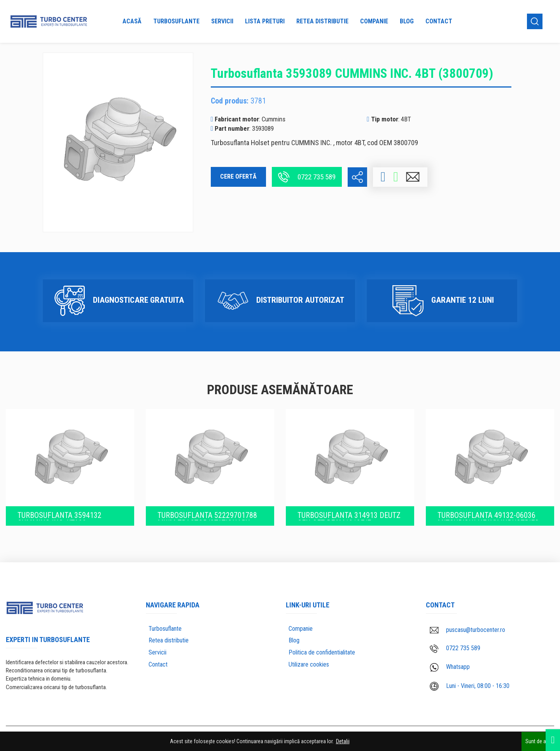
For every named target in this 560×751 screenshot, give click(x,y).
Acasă (132, 21)
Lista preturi (265, 21)
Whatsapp (450, 666)
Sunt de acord (541, 741)
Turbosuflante (176, 21)
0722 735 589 (307, 177)
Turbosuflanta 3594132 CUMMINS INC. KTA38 (59, 514)
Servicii (222, 21)
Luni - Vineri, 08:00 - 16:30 (470, 684)
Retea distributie (322, 21)
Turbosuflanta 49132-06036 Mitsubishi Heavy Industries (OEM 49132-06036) (488, 514)
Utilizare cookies (309, 663)
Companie (374, 21)
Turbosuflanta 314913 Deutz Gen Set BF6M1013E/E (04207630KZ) (349, 514)
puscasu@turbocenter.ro (467, 628)
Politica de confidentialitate (322, 651)
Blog (407, 21)
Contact (439, 21)
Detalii (343, 741)
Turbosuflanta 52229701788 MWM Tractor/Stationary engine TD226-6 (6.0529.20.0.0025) (207, 514)
